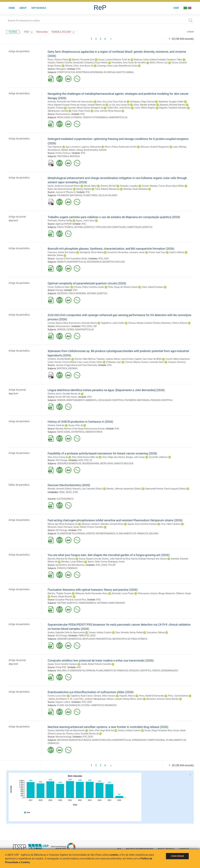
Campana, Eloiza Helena (96, 63)
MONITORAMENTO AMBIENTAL (82, 400)
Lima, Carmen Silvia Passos (108, 111)
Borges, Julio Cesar (135, 457)
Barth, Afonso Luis (159, 63)
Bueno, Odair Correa (97, 562)
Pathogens (61, 69)
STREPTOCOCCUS (66, 72)
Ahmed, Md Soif (108, 186)
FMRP (81, 636)
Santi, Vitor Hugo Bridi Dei (101, 730)
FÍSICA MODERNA (77, 293)
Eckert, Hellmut (177, 252)
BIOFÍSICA (75, 156)
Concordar (177, 856)
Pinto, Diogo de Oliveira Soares (123, 287)
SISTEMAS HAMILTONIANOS (111, 603)
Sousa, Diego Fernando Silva (158, 730)
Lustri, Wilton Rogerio (145, 108)
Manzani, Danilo (55, 255)
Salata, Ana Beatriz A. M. (60, 699)
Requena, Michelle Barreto (172, 105)
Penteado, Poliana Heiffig (60, 221)
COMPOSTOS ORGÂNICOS (104, 705)
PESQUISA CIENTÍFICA (161, 400)
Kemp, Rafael (136, 632)
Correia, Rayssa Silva (58, 323)
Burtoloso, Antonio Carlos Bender (162, 699)
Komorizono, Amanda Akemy (83, 323)
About (23, 8)
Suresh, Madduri (150, 186)
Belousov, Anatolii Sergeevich (155, 147)
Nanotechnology (63, 737)
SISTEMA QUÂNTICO (84, 227)
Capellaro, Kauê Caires (81, 696)
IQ (91, 460)
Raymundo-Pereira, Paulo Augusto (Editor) (166, 489)
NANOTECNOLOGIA (124, 463)
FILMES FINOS (90, 195)
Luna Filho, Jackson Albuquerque (89, 699)
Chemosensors (63, 326)
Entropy (59, 290)
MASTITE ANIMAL (125, 72)
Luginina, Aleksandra (91, 147)
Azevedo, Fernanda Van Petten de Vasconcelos (70, 102)
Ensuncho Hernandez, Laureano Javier (126, 252)
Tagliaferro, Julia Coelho (113, 323)
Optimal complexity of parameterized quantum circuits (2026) (87, 283)
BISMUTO (62, 262)
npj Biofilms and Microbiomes (70, 565)
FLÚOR (60, 705)
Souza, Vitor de (76, 425)
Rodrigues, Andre (116, 562)
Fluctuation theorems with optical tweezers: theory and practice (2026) (93, 590)
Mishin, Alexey (76, 150)
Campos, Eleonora (177, 362)
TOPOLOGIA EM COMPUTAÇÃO (110, 227)
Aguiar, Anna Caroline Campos (142, 524)
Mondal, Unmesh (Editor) (60, 489)
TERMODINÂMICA (87, 603)
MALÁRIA (154, 533)
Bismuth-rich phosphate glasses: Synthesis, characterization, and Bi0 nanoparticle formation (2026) (111, 249)
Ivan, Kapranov (55, 147)
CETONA (85, 705)
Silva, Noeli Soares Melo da (85, 457)
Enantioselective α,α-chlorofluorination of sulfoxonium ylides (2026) (91, 692)
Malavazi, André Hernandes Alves (92, 593)
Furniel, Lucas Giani (57, 696)
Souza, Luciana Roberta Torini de (114, 60)
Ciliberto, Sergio (183, 593)
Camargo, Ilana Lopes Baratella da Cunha (117, 66)
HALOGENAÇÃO (72, 705)
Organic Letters (63, 702)
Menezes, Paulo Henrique (60, 527)
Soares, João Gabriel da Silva (116, 559)
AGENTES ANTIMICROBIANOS (100, 533)
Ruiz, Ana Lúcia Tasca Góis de (112, 102)
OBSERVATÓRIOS (94, 432)
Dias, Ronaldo (122, 632)
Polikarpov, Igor (114, 362)
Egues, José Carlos (85, 221)
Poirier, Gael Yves (157, 252)
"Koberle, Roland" (63, 32)
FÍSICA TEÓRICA (65, 227)
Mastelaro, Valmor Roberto (174, 323)
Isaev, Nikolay (180, 147)
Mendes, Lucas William (73, 562)
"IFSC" (29, 32)
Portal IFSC (61, 667)
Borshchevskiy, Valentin (95, 150)
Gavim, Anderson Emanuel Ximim (64, 186)
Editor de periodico (19, 485)
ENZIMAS (73, 368)
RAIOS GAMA (64, 432)
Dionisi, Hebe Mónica (85, 359)
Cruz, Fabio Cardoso (171, 524)
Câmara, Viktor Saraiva (104, 696)
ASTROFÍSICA (78, 432)
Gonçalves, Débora (156, 632)
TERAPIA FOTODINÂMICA (95, 117)
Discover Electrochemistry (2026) (69, 485)
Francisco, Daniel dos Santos (62, 252)
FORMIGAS (72, 568)
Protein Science (63, 153)
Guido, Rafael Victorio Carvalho (88, 527)
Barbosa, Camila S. (91, 524)
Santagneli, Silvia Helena (92, 252)
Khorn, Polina (111, 147)
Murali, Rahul (90, 186)
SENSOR (61, 330)
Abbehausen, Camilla (58, 111)
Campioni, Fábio (174, 60)
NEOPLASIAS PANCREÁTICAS (97, 639)
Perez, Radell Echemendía (152, 696)
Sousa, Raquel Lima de (90, 559)
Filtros (13, 32)
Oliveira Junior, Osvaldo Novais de (64, 394)
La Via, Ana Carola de (119, 105)
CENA (104, 565)
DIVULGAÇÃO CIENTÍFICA (111, 400)
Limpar (190, 32)
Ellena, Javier (136, 699)
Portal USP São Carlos (66, 397)
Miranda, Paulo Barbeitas (136, 189)
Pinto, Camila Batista (178, 696)
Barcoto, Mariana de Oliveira (61, 559)
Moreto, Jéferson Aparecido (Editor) (124, 489)
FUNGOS (61, 568)
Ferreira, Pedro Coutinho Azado (89, 287)
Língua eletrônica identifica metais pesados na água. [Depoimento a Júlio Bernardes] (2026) (106, 390)
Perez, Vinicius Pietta (58, 60)
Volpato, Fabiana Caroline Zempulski (65, 63)
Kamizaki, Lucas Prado (123, 593)
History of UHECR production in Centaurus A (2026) (80, 422)
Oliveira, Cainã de (56, 425)
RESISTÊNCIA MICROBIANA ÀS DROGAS (96, 72)
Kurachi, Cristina (56, 108)
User (176, 8)
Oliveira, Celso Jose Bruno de (79, 66)
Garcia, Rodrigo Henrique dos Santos (149, 559)
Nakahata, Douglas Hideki (171, 102)
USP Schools (39, 8)
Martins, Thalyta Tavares (60, 593)
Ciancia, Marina (133, 362)
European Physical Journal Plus (71, 600)
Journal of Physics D (65, 192)
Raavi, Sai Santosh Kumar (60, 189)
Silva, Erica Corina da (58, 457)
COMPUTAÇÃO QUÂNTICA (140, 227)
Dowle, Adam (96, 362)
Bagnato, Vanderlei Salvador (173, 108)
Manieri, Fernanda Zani (83, 60)
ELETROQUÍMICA (65, 499)
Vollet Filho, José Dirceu (119, 108)
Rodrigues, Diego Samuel (142, 102)
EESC (90, 326)
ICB (95, 326)
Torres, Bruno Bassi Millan (171, 186)
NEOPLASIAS (107, 463)
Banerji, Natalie (84, 189)
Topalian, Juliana (105, 359)
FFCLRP (112, 565)
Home (12, 8)
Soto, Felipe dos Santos (114, 457)
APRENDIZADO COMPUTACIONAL (149, 740)
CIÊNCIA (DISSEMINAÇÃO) (165, 671)
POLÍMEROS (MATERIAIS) (70, 195)
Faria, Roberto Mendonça (107, 189)
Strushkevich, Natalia (58, 150)
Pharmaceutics (63, 114)
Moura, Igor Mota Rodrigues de (63, 524)
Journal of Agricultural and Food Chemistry (76, 365)
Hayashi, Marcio (127, 696)
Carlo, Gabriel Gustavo (153, 287)
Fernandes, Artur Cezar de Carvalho (129, 63)
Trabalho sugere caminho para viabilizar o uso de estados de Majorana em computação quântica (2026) (114, 217)
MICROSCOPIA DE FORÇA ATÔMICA (130, 639)
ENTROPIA (62, 293)
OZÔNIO (70, 330)
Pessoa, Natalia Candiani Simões (144, 323)
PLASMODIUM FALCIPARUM (71, 533)
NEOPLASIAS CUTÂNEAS (69, 117)
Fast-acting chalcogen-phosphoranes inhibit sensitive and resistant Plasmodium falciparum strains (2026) (115, 520)
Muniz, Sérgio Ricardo (62, 596)
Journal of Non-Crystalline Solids (71, 259)
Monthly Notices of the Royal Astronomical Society (80, 429)
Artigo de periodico (19, 51)
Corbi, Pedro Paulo (81, 111)
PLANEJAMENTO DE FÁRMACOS (132, 533)
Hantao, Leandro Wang (118, 699)
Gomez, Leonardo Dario (153, 362)
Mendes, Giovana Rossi (112, 524)
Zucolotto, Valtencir (158, 457)
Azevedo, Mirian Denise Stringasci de (85, 108)
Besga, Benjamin (167, 593)
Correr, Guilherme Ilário (59, 287)
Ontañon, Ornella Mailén (59, 359)
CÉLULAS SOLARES (108, 195)
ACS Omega (61, 460)
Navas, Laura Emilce (124, 359)
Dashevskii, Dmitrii (128, 147)
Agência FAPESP (63, 224)
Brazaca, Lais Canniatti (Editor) (88, 489)
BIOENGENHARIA (91, 463)
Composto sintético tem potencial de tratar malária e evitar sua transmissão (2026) (101, 660)
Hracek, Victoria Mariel (65, 362)
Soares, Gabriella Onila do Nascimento (66, 632)
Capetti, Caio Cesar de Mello (148, 359)
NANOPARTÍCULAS (118, 117)
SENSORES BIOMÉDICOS (69, 463)
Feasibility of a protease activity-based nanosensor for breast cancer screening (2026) (102, 453)
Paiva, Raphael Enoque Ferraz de (63, 105)
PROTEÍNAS (63, 156)
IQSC (106, 259)
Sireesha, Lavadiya (129, 186)
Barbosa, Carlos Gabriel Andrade (150, 60)
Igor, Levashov (73, 147)
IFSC (78, 69)
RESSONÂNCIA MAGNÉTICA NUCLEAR (106, 262)
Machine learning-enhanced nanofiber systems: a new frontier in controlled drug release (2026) (108, 727)
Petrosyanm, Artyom (148, 593)
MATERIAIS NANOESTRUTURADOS (74, 740)
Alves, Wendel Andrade (145, 105)
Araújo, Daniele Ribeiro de (92, 105)
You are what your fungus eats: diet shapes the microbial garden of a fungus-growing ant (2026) (109, 555)
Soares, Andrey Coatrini (100, 632)
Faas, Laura (83, 362)
